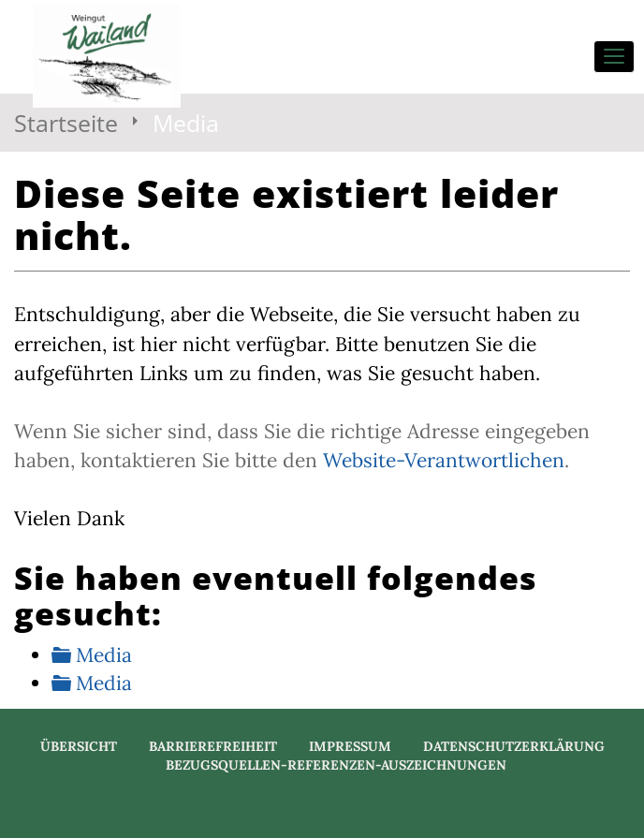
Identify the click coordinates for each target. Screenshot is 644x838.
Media (104, 655)
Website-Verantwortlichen (444, 460)
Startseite (66, 123)
